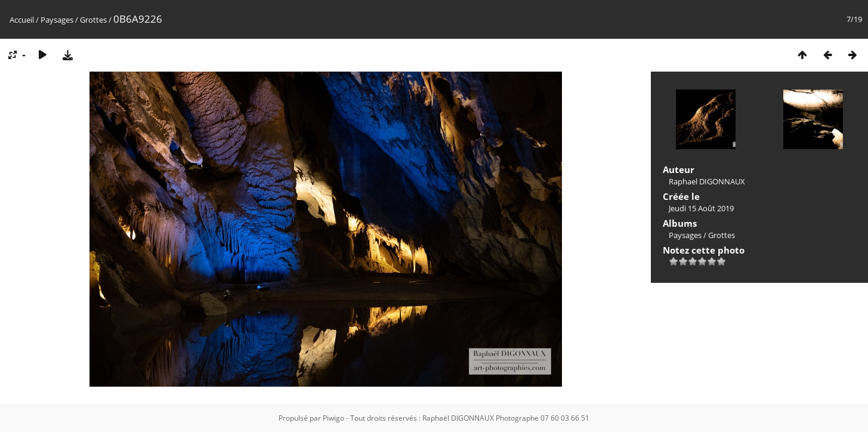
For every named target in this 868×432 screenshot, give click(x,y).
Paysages (57, 20)
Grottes (93, 20)
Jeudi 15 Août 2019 (701, 208)
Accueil (22, 20)
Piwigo (333, 418)
